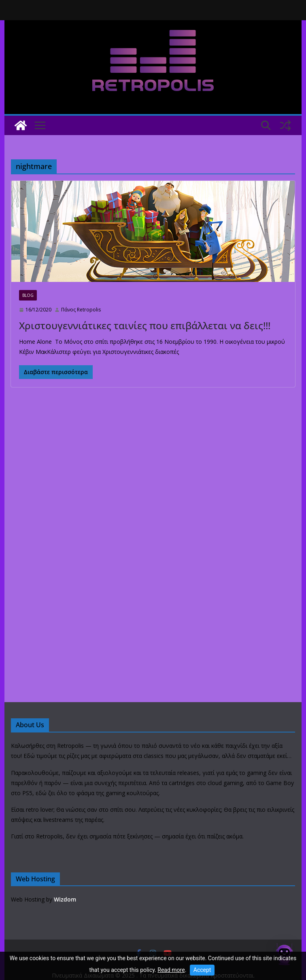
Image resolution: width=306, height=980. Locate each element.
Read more (171, 970)
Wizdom (65, 899)
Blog (28, 295)
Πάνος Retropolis (81, 310)
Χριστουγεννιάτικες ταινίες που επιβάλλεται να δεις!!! (145, 325)
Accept (202, 970)
